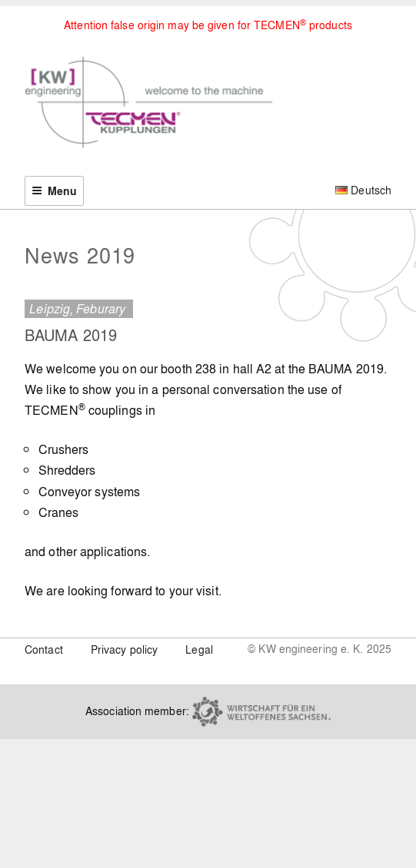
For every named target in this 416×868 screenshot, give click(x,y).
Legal (199, 649)
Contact (44, 649)
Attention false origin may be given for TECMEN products (208, 25)
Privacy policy (124, 649)
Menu (54, 191)
